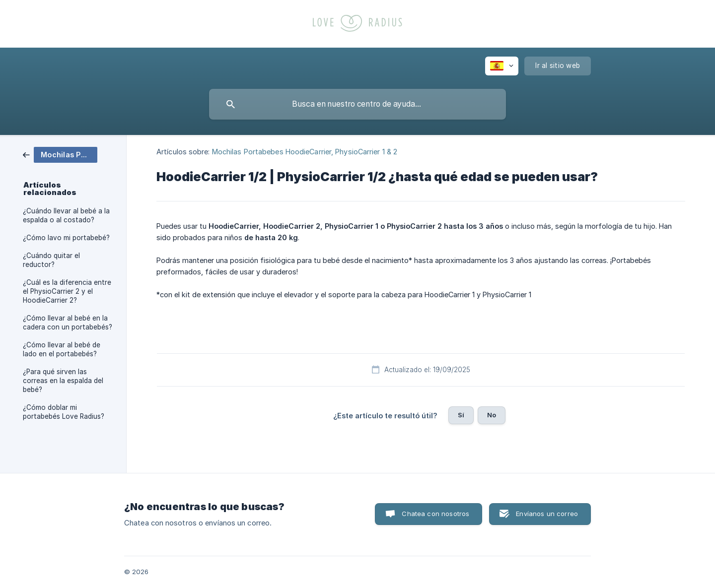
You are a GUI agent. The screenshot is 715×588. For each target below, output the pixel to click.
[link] (60, 154)
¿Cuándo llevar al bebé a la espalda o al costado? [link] (66, 215)
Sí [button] (461, 415)
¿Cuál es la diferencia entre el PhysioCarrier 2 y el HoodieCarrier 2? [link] (67, 291)
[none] (502, 66)
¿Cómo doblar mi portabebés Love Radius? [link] (64, 412)
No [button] (492, 415)
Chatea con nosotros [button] (435, 514)
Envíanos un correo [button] (547, 514)
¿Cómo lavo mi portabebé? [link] (66, 238)
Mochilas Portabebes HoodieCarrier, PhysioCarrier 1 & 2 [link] (305, 152)
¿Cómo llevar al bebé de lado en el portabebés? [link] (62, 349)
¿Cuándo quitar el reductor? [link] (51, 260)
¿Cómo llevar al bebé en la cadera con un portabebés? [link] (68, 323)
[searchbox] (357, 104)
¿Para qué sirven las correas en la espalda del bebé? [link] (63, 381)
